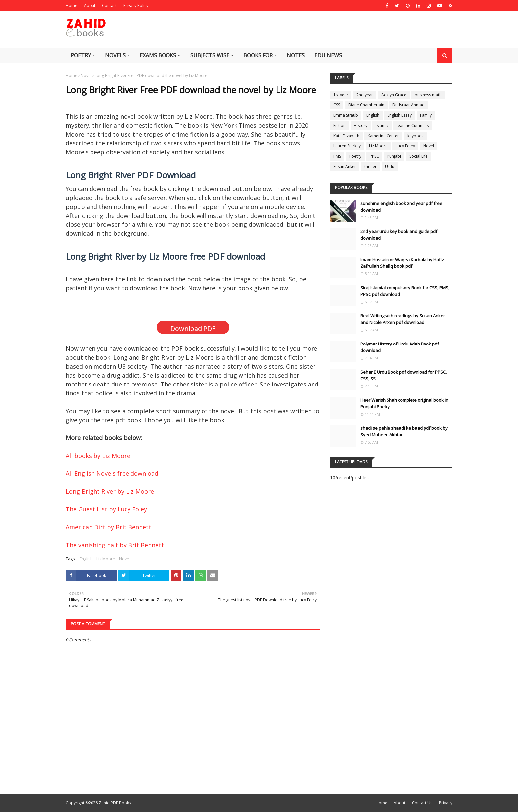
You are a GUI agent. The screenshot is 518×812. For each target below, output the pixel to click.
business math (428, 95)
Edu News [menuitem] (328, 55)
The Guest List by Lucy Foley (106, 509)
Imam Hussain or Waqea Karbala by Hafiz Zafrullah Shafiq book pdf (402, 263)
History (361, 125)
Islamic (382, 125)
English (86, 559)
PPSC (374, 156)
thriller (370, 166)
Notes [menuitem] (296, 55)
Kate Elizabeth (346, 136)
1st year (341, 95)
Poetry (355, 156)
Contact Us (422, 803)
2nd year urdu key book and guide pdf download (399, 235)
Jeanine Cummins (413, 125)
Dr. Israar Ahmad (408, 105)
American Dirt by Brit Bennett (109, 527)
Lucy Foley (405, 146)
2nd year (365, 95)
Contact (109, 5)
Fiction (339, 125)
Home (72, 5)
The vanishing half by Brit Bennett (115, 545)
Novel (86, 76)
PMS (337, 156)
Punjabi (394, 156)
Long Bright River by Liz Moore (110, 491)
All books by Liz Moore (98, 456)
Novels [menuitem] (115, 55)
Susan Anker (345, 166)
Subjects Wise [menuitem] (210, 55)
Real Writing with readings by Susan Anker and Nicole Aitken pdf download (403, 319)
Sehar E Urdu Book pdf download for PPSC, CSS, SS (404, 375)
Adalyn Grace (394, 95)
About (90, 5)
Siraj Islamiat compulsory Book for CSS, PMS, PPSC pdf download (405, 291)
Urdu (390, 166)
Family (426, 115)
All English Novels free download (112, 473)
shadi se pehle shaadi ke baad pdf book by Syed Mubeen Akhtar (404, 431)
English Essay (400, 115)
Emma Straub (346, 115)
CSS (337, 105)
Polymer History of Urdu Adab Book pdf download (400, 347)
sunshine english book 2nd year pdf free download (401, 207)
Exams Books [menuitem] (158, 55)
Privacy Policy (136, 5)
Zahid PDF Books (115, 803)
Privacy (446, 803)
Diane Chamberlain (366, 105)
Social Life (419, 156)
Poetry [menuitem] (81, 55)
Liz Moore (106, 559)
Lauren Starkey (347, 146)
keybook (415, 136)
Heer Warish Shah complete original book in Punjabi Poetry (404, 403)
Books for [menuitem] (258, 55)
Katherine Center (383, 136)
